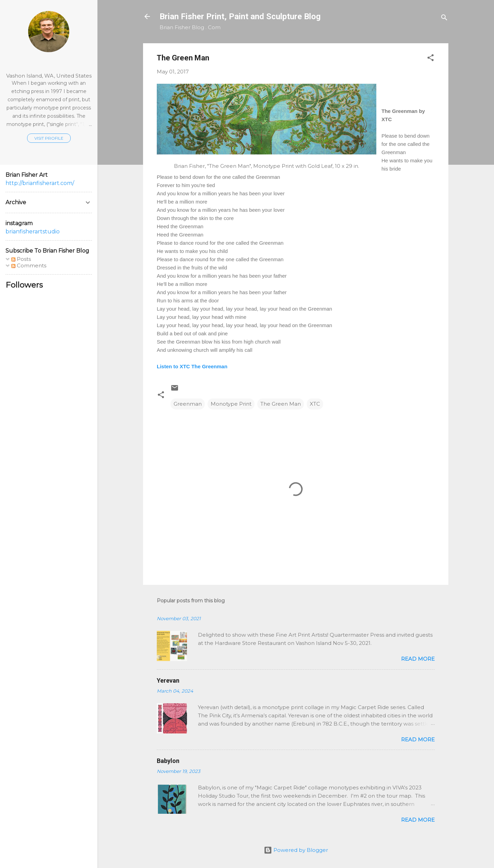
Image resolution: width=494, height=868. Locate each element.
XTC (315, 404)
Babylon (168, 761)
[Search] (444, 19)
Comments (29, 265)
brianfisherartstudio (33, 232)
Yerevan (168, 680)
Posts (21, 259)
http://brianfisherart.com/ (40, 183)
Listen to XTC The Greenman (192, 366)
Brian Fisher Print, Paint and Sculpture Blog (240, 16)
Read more (418, 659)
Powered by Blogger (296, 850)
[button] (431, 59)
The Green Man (281, 404)
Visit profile (49, 138)
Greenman (188, 404)
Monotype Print (231, 404)
